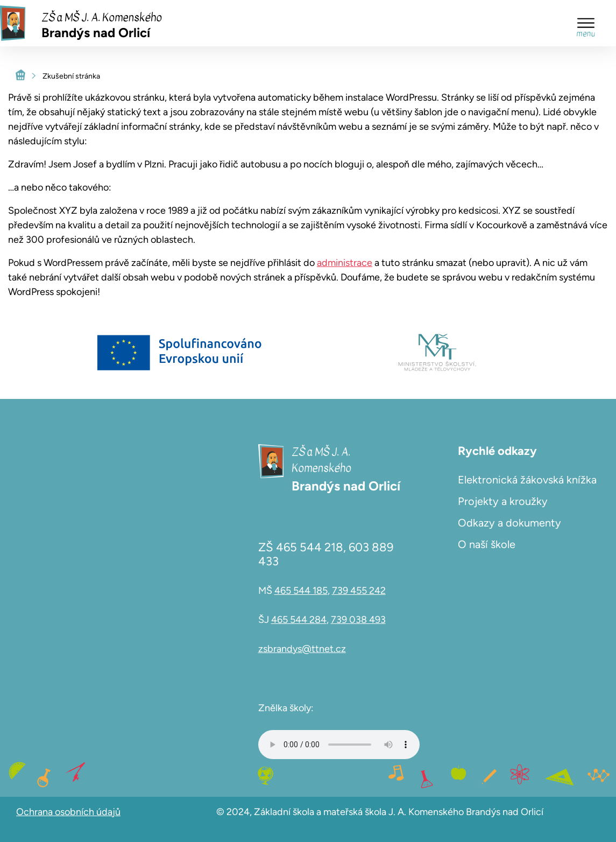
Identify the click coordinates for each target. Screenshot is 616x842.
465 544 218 (310, 547)
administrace (345, 263)
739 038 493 (358, 620)
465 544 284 (299, 620)
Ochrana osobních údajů (68, 812)
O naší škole (487, 544)
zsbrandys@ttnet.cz (302, 649)
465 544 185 (301, 591)
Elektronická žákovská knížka (527, 480)
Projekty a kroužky (503, 501)
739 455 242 (359, 591)
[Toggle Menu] (586, 23)
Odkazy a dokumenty (509, 523)
